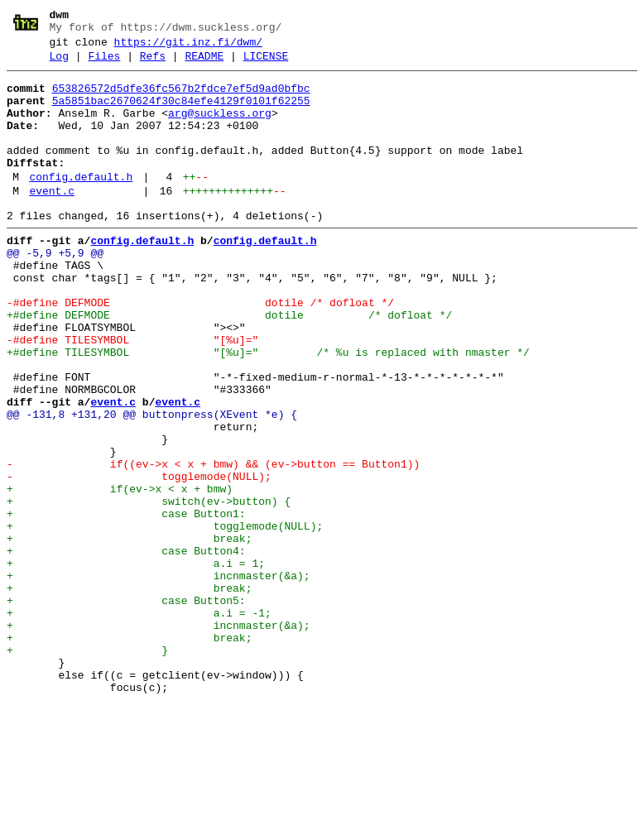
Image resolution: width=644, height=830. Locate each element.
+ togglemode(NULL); (165, 618)
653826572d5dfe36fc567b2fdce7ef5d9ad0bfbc (181, 98)
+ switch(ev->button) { (149, 588)
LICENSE (266, 64)
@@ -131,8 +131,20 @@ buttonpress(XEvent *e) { (152, 484)
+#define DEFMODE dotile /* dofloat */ (229, 365)
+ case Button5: (126, 708)
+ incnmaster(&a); (159, 678)
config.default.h (81, 204)
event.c (52, 221)
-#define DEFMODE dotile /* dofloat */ (200, 350)
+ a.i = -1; (139, 722)
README (204, 64)
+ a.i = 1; (136, 663)
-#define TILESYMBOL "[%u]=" (132, 395)
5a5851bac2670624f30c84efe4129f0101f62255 (181, 113)
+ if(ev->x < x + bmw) (120, 573)
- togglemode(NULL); (139, 559)
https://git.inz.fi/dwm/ (188, 47)
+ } (87, 767)
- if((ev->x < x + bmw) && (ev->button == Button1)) (213, 544)
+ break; (129, 633)
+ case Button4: (126, 648)
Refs (153, 64)
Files (104, 64)
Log (59, 64)
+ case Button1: (126, 603)
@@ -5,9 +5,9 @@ (55, 290)
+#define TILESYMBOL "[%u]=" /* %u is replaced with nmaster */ (268, 410)
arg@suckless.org (220, 128)
